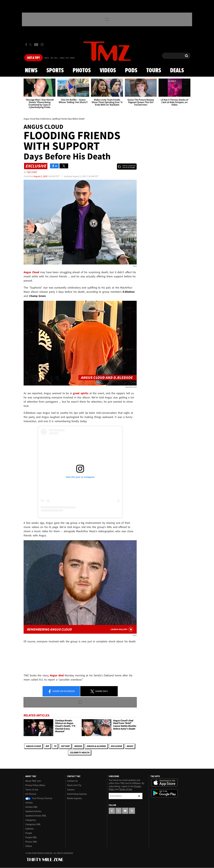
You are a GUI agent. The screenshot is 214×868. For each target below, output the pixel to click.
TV (55, 746)
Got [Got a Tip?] (33, 58)
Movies (78, 746)
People (29, 833)
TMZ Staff (32, 172)
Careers (71, 790)
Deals (177, 71)
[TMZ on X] (31, 45)
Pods (131, 71)
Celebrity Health (80, 752)
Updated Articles (33, 811)
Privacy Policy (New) (35, 785)
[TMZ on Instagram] (42, 45)
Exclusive (116, 746)
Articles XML (32, 807)
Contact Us (72, 781)
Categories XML (33, 824)
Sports (55, 71)
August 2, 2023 (41, 176)
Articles (29, 803)
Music (130, 746)
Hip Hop (65, 746)
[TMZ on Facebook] (26, 45)
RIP (47, 746)
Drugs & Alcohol (96, 746)
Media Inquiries (74, 798)
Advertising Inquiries (77, 794)
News (31, 71)
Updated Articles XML (36, 816)
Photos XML (31, 842)
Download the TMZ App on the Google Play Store (164, 793)
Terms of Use (32, 790)
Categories (31, 820)
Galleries (30, 829)
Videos (108, 71)
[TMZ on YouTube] (125, 811)
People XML (31, 837)
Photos (82, 71)
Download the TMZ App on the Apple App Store (164, 783)
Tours (154, 71)
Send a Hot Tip (74, 785)
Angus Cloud (33, 746)
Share (61, 691)
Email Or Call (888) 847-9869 (59, 58)
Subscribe (139, 796)
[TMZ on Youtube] (36, 45)
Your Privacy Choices (39, 798)
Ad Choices (31, 794)
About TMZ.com (33, 781)
